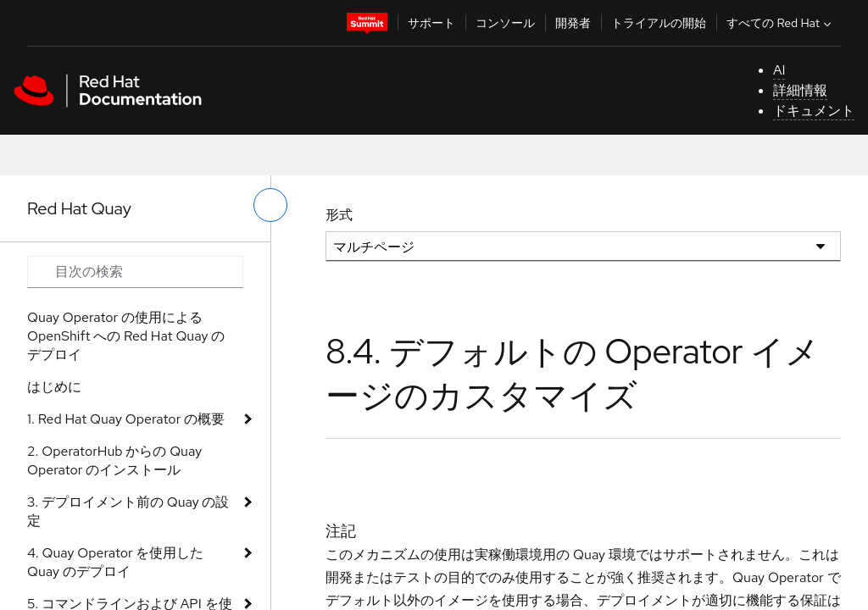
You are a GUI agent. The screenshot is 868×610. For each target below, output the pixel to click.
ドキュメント (814, 111)
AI (779, 70)
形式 (339, 215)
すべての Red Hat (781, 23)
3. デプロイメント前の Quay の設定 (128, 511)
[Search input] (135, 272)
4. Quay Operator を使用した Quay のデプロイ (115, 562)
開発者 (573, 23)
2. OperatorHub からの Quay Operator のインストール (114, 460)
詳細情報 (800, 90)
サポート (431, 23)
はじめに (54, 387)
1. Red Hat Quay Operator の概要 (126, 419)
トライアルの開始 (659, 23)
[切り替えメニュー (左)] (270, 205)
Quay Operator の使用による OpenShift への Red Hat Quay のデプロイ (126, 336)
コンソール (505, 23)
